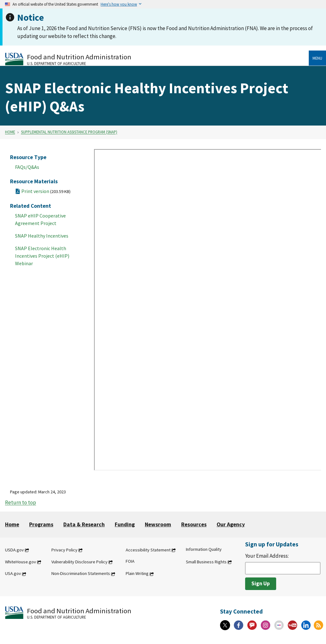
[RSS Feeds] (318, 625)
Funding (125, 524)
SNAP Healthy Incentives (42, 236)
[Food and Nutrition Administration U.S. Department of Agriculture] (157, 59)
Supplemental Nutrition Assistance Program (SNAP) (69, 132)
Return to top (21, 503)
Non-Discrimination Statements (81, 574)
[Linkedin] (306, 625)
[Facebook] (239, 625)
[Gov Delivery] (252, 625)
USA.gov (13, 574)
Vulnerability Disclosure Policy (79, 562)
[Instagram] (266, 625)
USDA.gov (14, 550)
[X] (225, 625)
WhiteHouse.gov (21, 562)
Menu (317, 58)
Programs (41, 524)
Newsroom (158, 524)
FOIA (130, 561)
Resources (194, 524)
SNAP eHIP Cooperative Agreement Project (40, 219)
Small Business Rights (206, 562)
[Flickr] (279, 625)
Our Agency (231, 524)
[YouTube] (292, 625)
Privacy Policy (64, 550)
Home (10, 132)
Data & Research (84, 524)
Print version (46, 191)
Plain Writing (137, 574)
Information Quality (204, 549)
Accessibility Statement (148, 550)
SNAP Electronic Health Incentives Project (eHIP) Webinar (42, 256)
